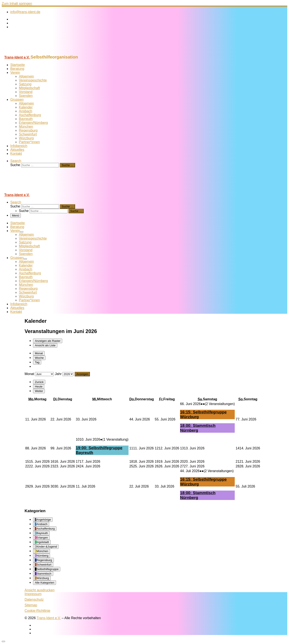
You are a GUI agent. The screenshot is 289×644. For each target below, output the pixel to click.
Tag (37, 362)
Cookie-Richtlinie (37, 611)
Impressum (33, 594)
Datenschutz (34, 600)
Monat (39, 353)
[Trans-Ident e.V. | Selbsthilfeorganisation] (29, 53)
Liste (45, 345)
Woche (39, 358)
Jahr (58, 374)
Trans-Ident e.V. (49, 618)
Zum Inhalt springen (17, 4)
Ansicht (39, 590)
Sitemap (31, 605)
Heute (39, 387)
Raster (48, 341)
